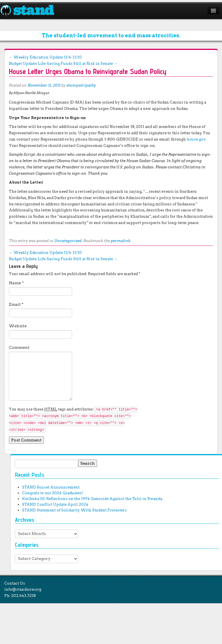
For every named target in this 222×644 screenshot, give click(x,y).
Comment (19, 347)
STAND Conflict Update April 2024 (55, 504)
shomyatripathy (81, 85)
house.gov (196, 139)
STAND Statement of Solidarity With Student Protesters (74, 510)
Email (16, 304)
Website (18, 326)
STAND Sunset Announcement (51, 487)
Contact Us (15, 583)
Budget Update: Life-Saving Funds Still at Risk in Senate (63, 64)
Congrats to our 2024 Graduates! (52, 493)
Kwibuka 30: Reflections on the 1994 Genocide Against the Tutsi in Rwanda (92, 499)
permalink (120, 241)
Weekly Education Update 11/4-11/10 (45, 57)
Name (16, 283)
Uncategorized (68, 241)
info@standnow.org (23, 589)
